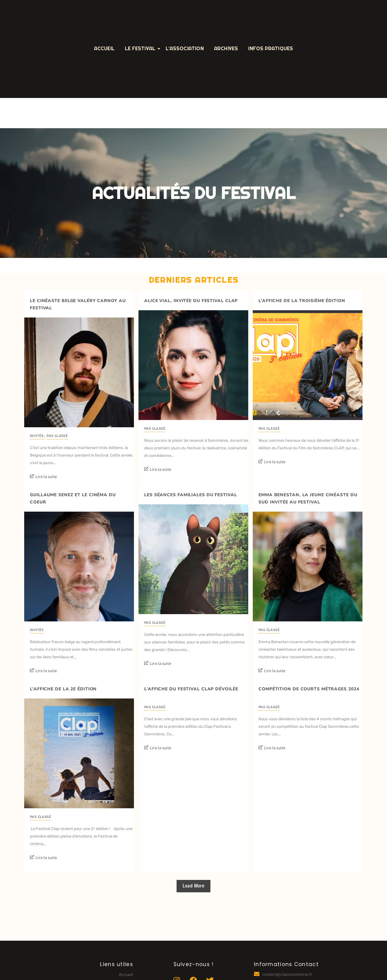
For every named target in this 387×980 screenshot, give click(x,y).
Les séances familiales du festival (191, 495)
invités (37, 436)
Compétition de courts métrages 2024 (309, 689)
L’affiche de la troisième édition (302, 301)
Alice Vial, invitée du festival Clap (191, 301)
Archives (226, 49)
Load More (194, 886)
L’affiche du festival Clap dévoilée (191, 689)
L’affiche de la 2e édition (63, 689)
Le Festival (141, 49)
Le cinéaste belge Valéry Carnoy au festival (78, 304)
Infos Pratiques (271, 49)
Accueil (104, 49)
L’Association (185, 49)
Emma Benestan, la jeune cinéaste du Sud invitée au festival (308, 498)
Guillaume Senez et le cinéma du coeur (73, 498)
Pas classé (57, 436)
